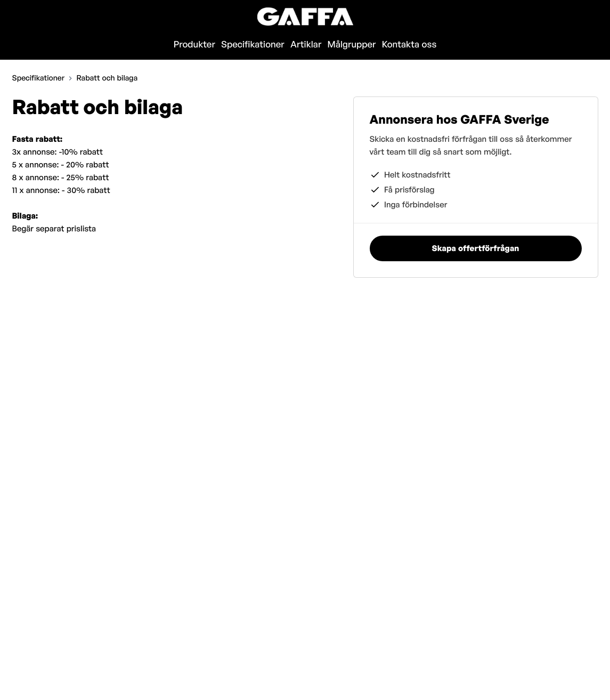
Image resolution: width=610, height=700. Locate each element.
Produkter (194, 45)
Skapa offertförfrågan (542, 16)
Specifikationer (253, 45)
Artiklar (306, 45)
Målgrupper (352, 45)
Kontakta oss (409, 45)
